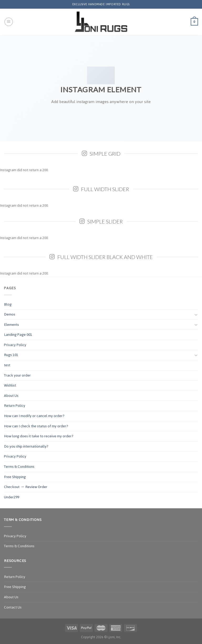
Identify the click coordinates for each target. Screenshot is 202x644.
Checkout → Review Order (26, 487)
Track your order (17, 375)
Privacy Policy (15, 345)
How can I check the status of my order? (36, 426)
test (7, 365)
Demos (10, 314)
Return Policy (15, 406)
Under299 (12, 497)
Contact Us (13, 607)
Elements (11, 325)
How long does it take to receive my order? (39, 436)
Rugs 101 (11, 355)
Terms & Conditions (19, 467)
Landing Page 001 (18, 335)
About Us (11, 396)
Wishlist (10, 385)
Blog (8, 304)
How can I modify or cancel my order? (34, 416)
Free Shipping (15, 477)
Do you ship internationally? (26, 446)
